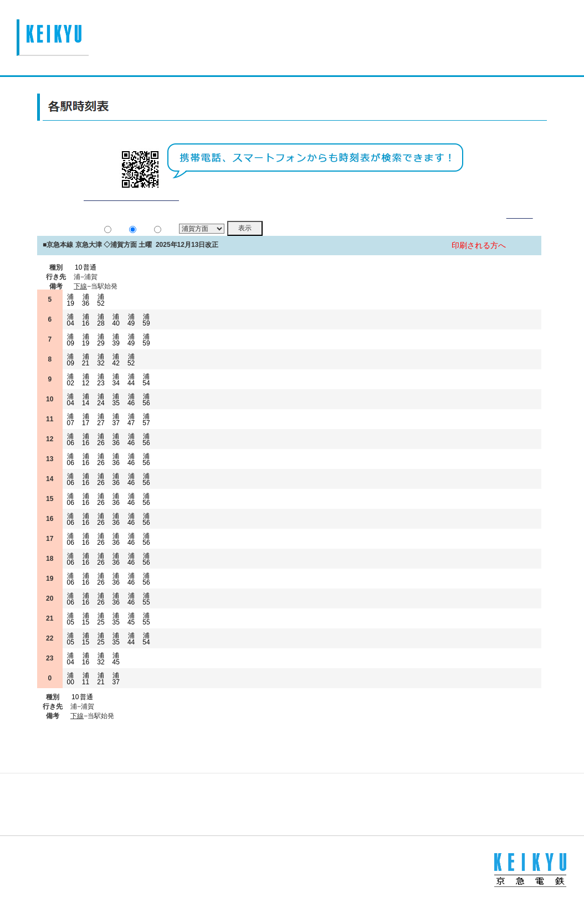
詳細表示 (520, 228)
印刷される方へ (479, 259)
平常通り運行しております (131, 211)
